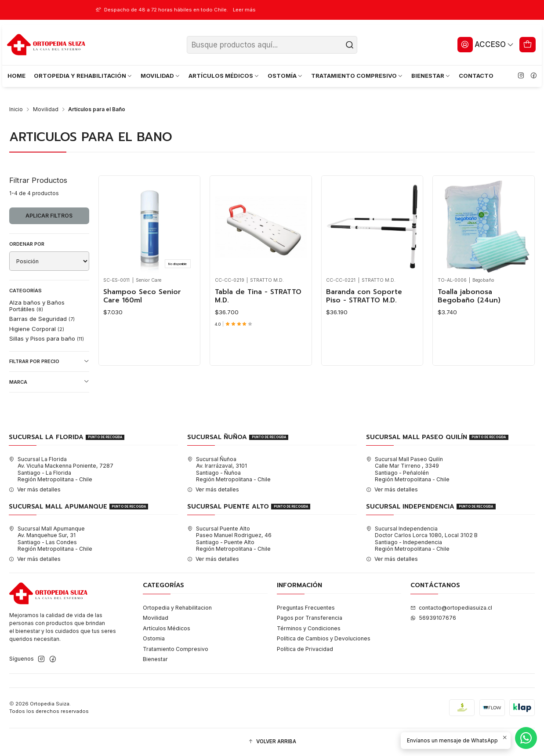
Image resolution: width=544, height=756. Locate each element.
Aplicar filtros (49, 216)
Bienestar (155, 659)
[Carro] (528, 44)
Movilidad (46, 109)
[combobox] (272, 45)
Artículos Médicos (167, 628)
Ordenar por (27, 244)
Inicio (16, 109)
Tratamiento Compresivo (176, 649)
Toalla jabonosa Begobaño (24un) (469, 296)
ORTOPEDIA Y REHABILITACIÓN (83, 76)
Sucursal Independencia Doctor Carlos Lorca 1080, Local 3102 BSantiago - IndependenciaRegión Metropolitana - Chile (422, 539)
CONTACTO (476, 76)
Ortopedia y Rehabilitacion (177, 608)
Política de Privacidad (305, 649)
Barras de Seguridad (42, 319)
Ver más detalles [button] (35, 489)
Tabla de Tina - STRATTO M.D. (258, 296)
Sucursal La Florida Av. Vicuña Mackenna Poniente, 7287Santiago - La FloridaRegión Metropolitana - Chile (61, 469)
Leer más (283, 10)
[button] (272, 742)
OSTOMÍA (285, 76)
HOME (16, 76)
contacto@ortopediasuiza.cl (451, 608)
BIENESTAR (431, 76)
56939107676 (433, 618)
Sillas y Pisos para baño (47, 338)
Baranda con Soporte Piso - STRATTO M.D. (364, 296)
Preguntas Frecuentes (306, 608)
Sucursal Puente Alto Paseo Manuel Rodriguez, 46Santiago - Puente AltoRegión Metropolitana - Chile (229, 539)
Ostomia (154, 638)
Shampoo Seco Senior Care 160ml (142, 296)
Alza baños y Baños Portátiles (37, 305)
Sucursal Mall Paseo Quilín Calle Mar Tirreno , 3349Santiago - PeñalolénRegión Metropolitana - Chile (408, 469)
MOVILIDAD (161, 76)
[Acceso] (486, 44)
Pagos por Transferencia (310, 618)
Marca (49, 382)
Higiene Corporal (37, 329)
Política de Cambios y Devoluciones (324, 638)
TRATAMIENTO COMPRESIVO (357, 76)
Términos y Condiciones (309, 628)
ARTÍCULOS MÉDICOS (224, 76)
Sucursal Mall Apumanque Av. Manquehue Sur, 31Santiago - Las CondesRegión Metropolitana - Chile (51, 539)
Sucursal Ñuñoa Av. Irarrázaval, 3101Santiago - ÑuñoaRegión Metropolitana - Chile (229, 469)
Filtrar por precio (49, 362)
